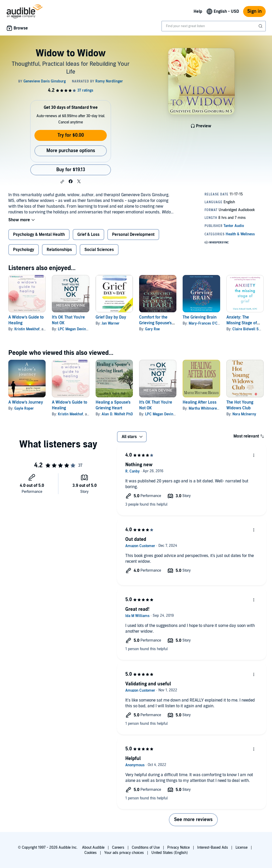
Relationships (59, 250)
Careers (118, 848)
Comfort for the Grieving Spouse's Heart (155, 323)
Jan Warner (111, 323)
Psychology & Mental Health (39, 235)
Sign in (254, 11)
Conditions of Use (146, 848)
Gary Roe (152, 329)
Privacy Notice (178, 848)
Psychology (24, 250)
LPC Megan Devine (73, 329)
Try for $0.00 (71, 135)
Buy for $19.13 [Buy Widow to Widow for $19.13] (71, 170)
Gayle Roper (24, 408)
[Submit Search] (261, 26)
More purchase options (71, 151)
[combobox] (214, 26)
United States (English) (170, 853)
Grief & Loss (88, 235)
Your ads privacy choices (124, 853)
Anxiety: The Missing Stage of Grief (242, 323)
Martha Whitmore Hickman (211, 408)
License (242, 848)
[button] (62, 182)
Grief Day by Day (111, 317)
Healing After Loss (200, 402)
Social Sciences (99, 250)
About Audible (93, 848)
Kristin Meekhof (27, 329)
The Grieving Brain (200, 317)
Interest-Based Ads (213, 848)
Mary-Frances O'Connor (208, 323)
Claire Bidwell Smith (249, 329)
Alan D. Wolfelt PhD (117, 414)
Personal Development (133, 235)
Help (198, 11)
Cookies (91, 853)
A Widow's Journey (26, 402)
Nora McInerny (244, 414)
